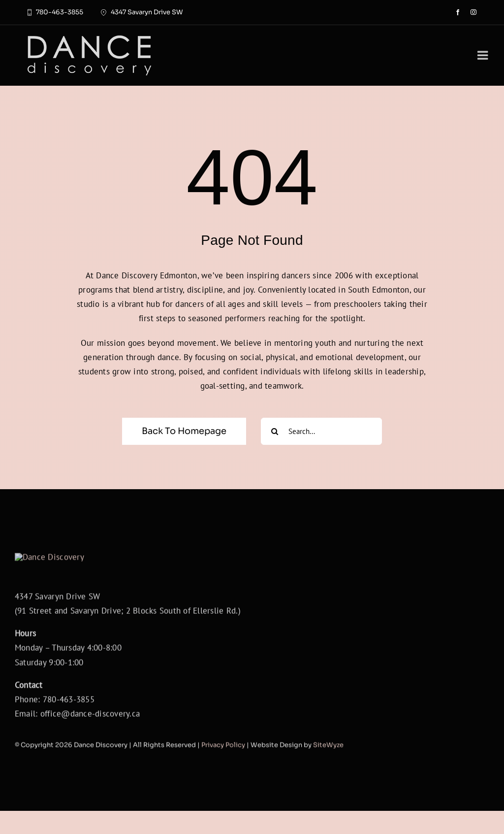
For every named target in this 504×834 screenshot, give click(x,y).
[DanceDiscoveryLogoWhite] (89, 39)
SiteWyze (328, 771)
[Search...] (321, 431)
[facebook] (458, 12)
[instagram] (473, 12)
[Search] (274, 431)
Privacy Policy (223, 771)
